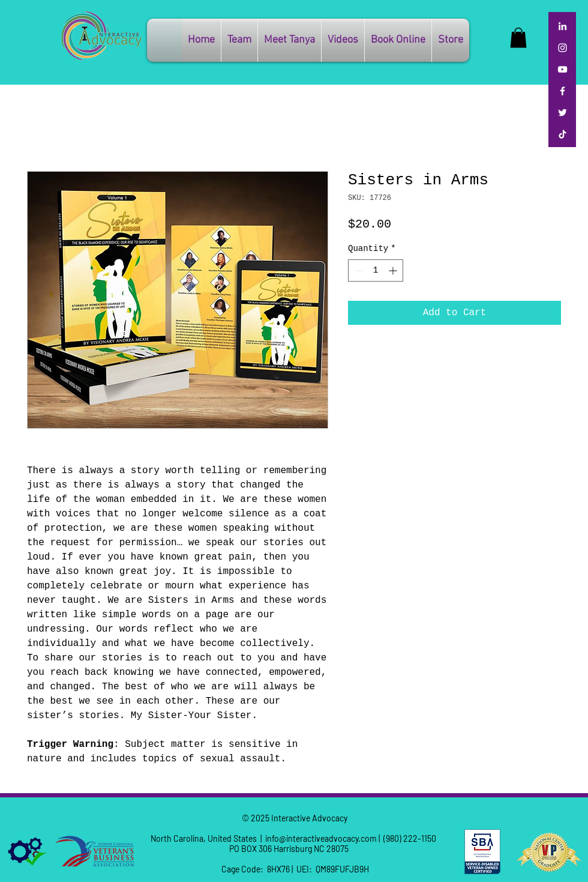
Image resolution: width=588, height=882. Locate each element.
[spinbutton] (376, 270)
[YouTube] (562, 69)
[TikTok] (562, 134)
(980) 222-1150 (410, 838)
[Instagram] (562, 48)
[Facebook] (562, 91)
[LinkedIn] (562, 26)
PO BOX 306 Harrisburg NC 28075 (294, 849)
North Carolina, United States (204, 838)
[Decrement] (357, 270)
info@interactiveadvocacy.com (321, 838)
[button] (451, 40)
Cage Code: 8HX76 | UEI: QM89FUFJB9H (294, 869)
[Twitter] (562, 113)
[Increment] (394, 270)
